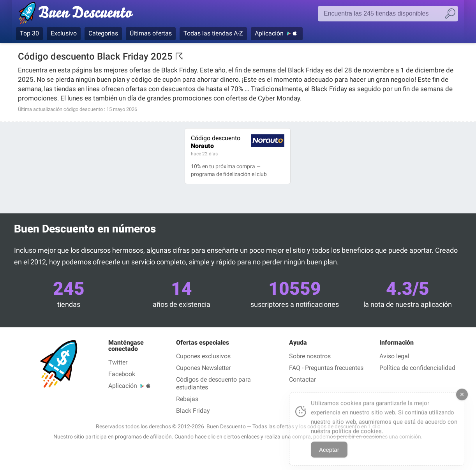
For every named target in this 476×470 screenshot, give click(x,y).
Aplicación (269, 33)
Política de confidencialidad (417, 368)
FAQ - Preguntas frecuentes (326, 368)
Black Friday (193, 411)
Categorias (103, 33)
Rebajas (187, 399)
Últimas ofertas (151, 33)
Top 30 (29, 33)
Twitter (118, 362)
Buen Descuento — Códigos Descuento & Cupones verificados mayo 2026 (79, 14)
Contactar (302, 379)
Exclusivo (64, 33)
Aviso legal (394, 356)
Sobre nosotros (310, 356)
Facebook (122, 374)
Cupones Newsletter (203, 368)
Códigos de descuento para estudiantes (213, 383)
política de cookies (357, 437)
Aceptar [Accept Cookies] (329, 455)
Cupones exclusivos (203, 356)
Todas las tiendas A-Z (213, 33)
